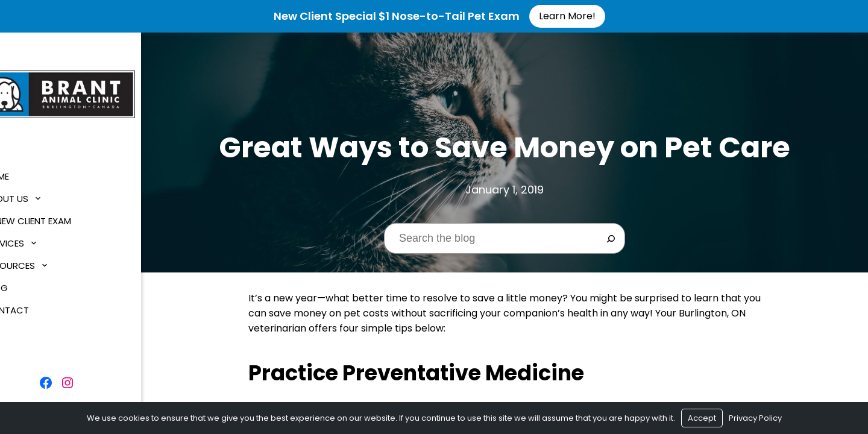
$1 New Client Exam (55, 217)
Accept (702, 418)
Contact (34, 306)
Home (24, 172)
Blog (24, 284)
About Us (34, 194)
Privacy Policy (755, 418)
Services (32, 239)
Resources (37, 261)
